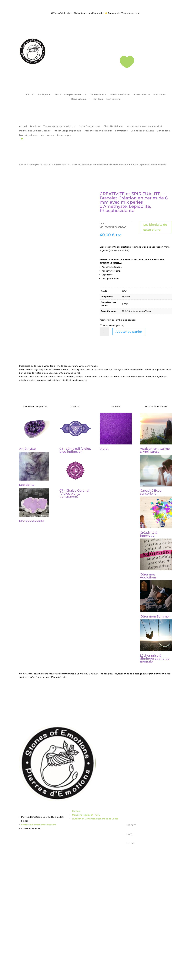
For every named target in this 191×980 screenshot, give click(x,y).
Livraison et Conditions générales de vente (95, 819)
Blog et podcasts (28, 135)
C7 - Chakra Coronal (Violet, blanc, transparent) (74, 494)
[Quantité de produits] (104, 332)
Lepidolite (27, 485)
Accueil (23, 126)
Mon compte (64, 135)
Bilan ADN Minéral (114, 126)
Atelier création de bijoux (98, 131)
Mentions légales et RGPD (86, 815)
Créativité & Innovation (149, 534)
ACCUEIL (30, 95)
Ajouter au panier (129, 332)
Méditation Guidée (120, 95)
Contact (76, 811)
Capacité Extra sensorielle (151, 492)
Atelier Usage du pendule (68, 131)
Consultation (97, 95)
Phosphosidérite (32, 521)
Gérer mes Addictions (148, 576)
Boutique (43, 95)
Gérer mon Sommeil (155, 616)
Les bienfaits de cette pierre (155, 227)
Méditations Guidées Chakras (35, 131)
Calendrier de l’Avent (142, 131)
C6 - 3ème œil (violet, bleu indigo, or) (75, 450)
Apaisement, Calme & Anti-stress (155, 450)
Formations (160, 95)
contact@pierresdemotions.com (39, 825)
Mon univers (113, 99)
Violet (104, 449)
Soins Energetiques (90, 126)
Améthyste (34, 165)
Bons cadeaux (79, 99)
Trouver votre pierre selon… (69, 95)
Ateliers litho (140, 95)
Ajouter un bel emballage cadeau (118, 320)
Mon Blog (98, 99)
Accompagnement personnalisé (144, 126)
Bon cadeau (163, 131)
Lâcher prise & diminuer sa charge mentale (155, 659)
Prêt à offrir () (114, 326)
